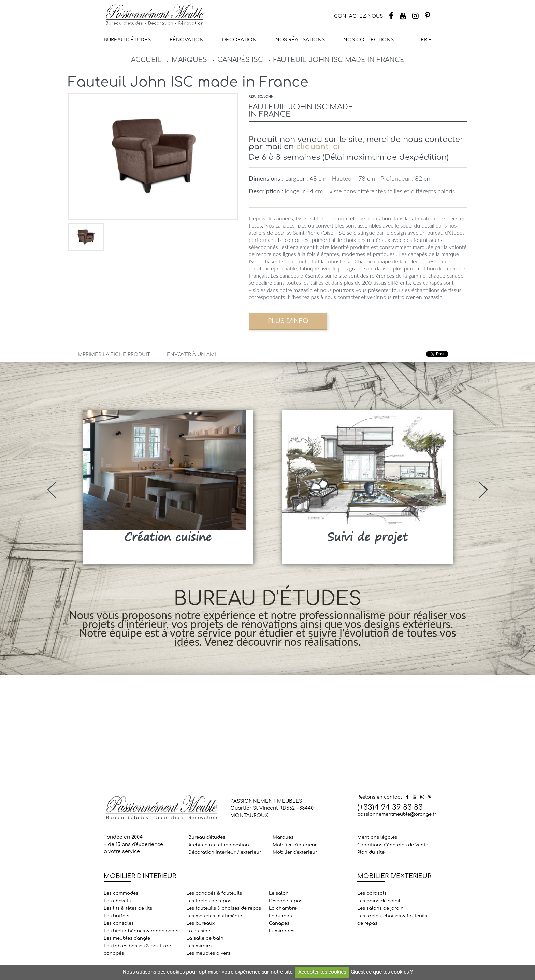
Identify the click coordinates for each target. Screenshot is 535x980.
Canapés (279, 923)
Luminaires (282, 931)
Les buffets (117, 916)
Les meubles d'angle (127, 938)
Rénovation (187, 40)
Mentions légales (377, 837)
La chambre (283, 908)
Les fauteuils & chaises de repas (224, 908)
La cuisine (198, 931)
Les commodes (121, 893)
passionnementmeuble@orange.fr (397, 814)
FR (424, 40)
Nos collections (368, 40)
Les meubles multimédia (214, 916)
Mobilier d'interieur (295, 845)
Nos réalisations (300, 40)
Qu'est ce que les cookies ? (382, 972)
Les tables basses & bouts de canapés (137, 950)
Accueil (146, 60)
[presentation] (52, 490)
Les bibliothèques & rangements (141, 931)
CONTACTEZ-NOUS (358, 16)
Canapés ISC (240, 60)
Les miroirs (199, 946)
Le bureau (281, 916)
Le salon (279, 893)
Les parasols (372, 893)
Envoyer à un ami (191, 355)
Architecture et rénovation (219, 845)
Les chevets (117, 901)
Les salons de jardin (380, 908)
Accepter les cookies (322, 972)
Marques (189, 60)
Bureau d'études (127, 40)
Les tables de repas (209, 901)
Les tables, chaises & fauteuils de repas (392, 920)
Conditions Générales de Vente (393, 845)
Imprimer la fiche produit (113, 355)
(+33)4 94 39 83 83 (390, 807)
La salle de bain (205, 938)
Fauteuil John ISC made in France (339, 60)
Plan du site (371, 852)
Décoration (239, 40)
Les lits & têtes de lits (128, 908)
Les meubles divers (208, 953)
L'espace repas (286, 901)
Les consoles (119, 923)
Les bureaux (200, 923)
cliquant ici (318, 147)
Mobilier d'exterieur (295, 852)
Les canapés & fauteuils (214, 893)
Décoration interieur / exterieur (225, 852)
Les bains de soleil (379, 901)
